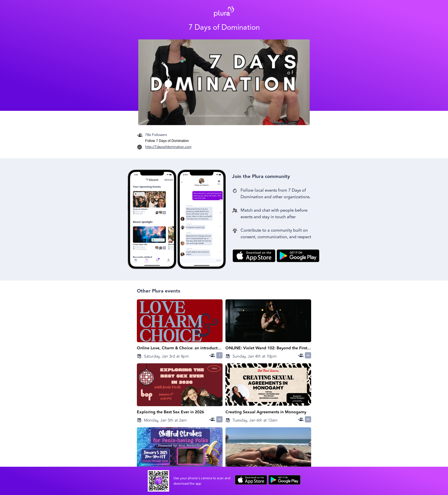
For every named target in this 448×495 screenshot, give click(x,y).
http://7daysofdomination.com (168, 147)
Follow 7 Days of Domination (167, 141)
